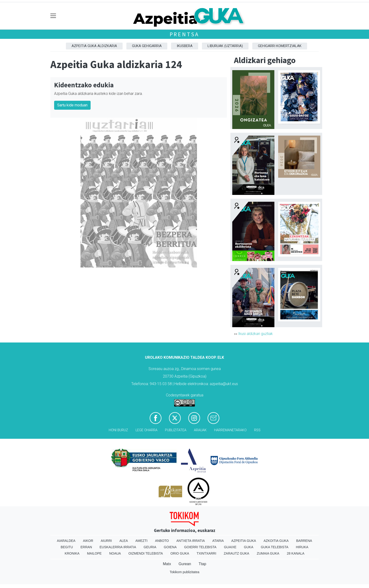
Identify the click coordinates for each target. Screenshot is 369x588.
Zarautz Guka (237, 553)
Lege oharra (146, 430)
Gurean (185, 564)
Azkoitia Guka (276, 541)
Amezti (141, 541)
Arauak (200, 430)
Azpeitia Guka (244, 541)
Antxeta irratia (191, 541)
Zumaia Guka (268, 553)
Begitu (67, 547)
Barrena (304, 541)
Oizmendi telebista (146, 553)
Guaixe (230, 547)
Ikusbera (185, 46)
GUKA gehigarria (147, 46)
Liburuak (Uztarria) (225, 46)
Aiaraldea (66, 541)
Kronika (72, 553)
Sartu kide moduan (72, 105)
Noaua (115, 553)
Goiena (170, 547)
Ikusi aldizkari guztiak (255, 334)
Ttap (202, 564)
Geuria (150, 547)
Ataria (218, 541)
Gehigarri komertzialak (280, 46)
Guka (249, 547)
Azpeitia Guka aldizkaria (94, 46)
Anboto (162, 541)
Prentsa (185, 34)
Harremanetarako (230, 430)
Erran (86, 547)
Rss (257, 430)
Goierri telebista (200, 547)
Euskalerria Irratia (118, 547)
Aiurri (106, 541)
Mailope (94, 553)
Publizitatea (176, 430)
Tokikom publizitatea (184, 572)
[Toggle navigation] (53, 16)
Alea (124, 541)
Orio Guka (180, 553)
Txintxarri (207, 553)
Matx (167, 564)
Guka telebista (275, 547)
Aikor (88, 541)
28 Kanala (296, 553)
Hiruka (302, 547)
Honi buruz (118, 430)
